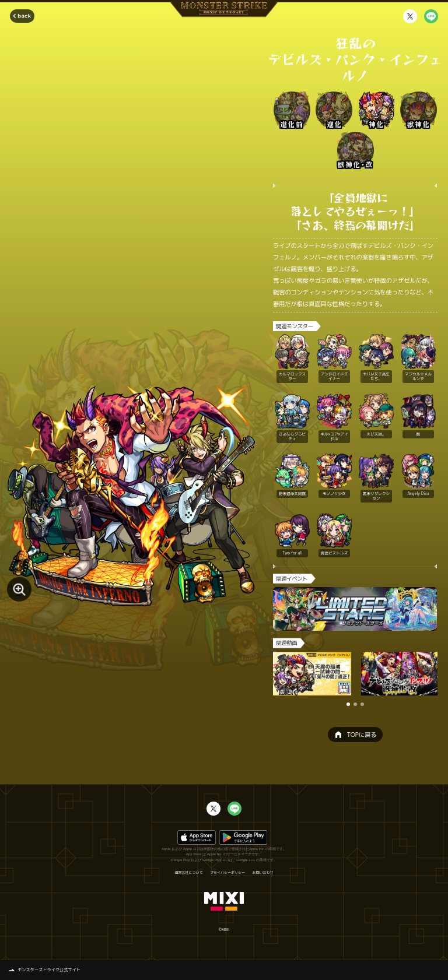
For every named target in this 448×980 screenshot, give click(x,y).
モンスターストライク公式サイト (49, 970)
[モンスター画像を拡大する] (19, 589)
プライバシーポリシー (228, 873)
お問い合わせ (263, 873)
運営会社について (188, 873)
